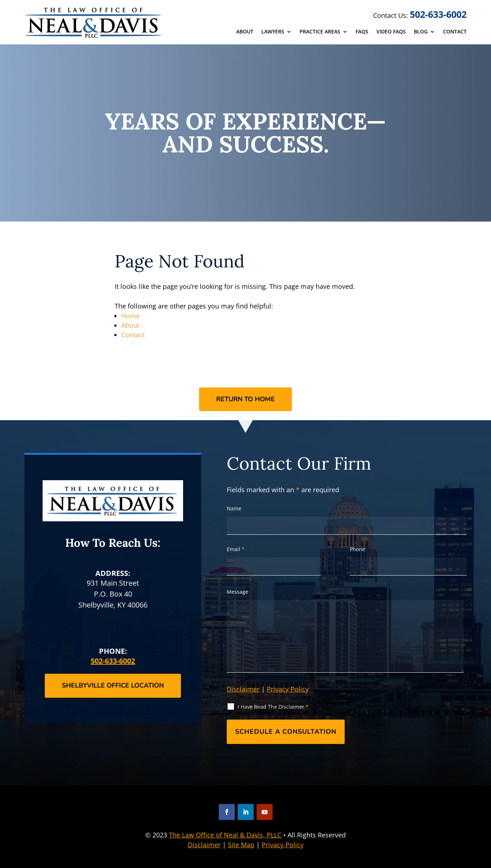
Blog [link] (421, 32)
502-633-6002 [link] (438, 14)
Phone (357, 549)
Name (234, 508)
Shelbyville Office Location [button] (113, 685)
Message (237, 592)
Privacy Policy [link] (283, 845)
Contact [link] (455, 32)
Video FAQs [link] (391, 32)
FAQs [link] (362, 32)
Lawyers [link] (273, 32)
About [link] (245, 32)
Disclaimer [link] (204, 845)
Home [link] (130, 316)
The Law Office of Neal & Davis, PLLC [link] (225, 835)
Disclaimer (243, 689)
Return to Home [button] (245, 399)
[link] (94, 22)
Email (236, 549)
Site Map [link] (241, 845)
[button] (227, 812)
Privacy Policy (288, 689)
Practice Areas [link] (320, 32)
